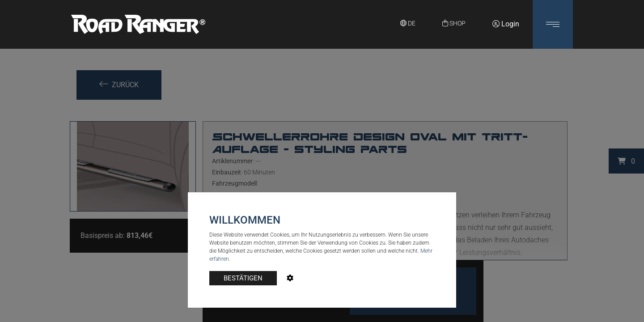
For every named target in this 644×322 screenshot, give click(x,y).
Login (506, 24)
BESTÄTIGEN (243, 278)
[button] (553, 24)
